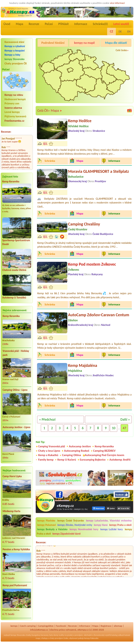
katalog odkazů (118, 635)
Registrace (106, 626)
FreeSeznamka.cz (14, 121)
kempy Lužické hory (112, 529)
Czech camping (28, 626)
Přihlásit (63, 24)
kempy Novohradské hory (84, 529)
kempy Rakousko (91, 638)
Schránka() (100, 24)
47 (124, 428)
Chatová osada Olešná (14, 270)
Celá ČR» (44, 110)
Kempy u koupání (15, 51)
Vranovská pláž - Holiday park (16, 353)
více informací (117, 3)
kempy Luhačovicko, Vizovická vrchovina (109, 521)
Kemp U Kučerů (67, 460)
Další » (125, 419)
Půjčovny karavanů (15, 116)
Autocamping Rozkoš (77, 451)
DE (120, 32)
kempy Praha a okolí (120, 525)
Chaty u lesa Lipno (49, 451)
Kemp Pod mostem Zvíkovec (92, 264)
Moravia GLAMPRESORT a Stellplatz (98, 171)
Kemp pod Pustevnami (15, 585)
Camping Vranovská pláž (52, 446)
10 (114, 428)
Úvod (7, 24)
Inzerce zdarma (13, 108)
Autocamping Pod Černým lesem (105, 455)
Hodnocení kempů (15, 99)
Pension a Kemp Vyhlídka (16, 549)
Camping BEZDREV (104, 451)
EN (129, 32)
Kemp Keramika (11, 182)
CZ (111, 31)
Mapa (19, 24)
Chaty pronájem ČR (16, 63)
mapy (38, 638)
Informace (81, 24)
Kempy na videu (14, 95)
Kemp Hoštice (80, 121)
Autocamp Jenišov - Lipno (16, 427)
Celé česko (121, 50)
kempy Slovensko (14, 59)
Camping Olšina (72, 455)
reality (61, 635)
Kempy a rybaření (15, 46)
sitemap (118, 626)
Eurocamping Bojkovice (93, 460)
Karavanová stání (14, 42)
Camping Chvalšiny (84, 224)
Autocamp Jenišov (80, 446)
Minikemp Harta (11, 511)
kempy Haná (101, 525)
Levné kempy (12, 112)
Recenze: (6, 132)
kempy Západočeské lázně (67, 534)
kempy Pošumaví (47, 525)
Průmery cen (12, 103)
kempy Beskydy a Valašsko (52, 529)
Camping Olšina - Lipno (15, 390)
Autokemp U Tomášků (14, 298)
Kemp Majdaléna (83, 365)
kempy (14, 626)
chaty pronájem (56, 638)
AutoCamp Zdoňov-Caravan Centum (99, 315)
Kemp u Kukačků (48, 455)
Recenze (34, 24)
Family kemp (46, 460)
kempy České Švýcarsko (71, 521)
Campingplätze (46, 626)
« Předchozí (47, 419)
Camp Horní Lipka (12, 476)
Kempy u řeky (12, 55)
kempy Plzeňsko (46, 521)
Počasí (49, 24)
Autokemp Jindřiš (120, 460)
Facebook (61, 626)
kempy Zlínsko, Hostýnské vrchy (75, 525)
